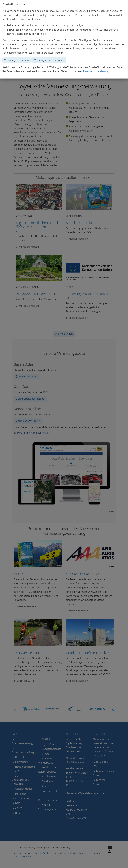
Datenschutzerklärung (96, 71)
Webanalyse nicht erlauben (49, 60)
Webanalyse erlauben (17, 60)
